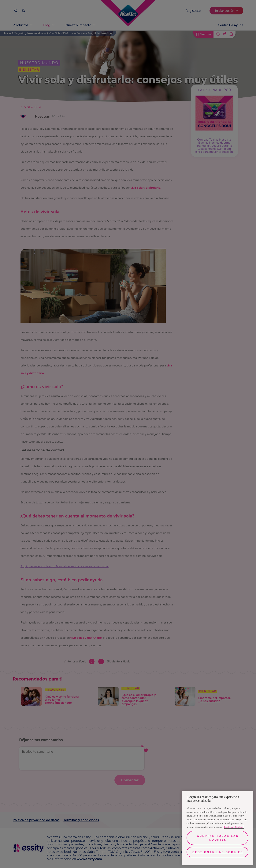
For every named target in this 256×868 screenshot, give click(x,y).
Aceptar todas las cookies (218, 838)
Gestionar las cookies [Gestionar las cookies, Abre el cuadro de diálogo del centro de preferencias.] (218, 852)
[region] (217, 828)
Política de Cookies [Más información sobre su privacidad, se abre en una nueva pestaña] (234, 827)
